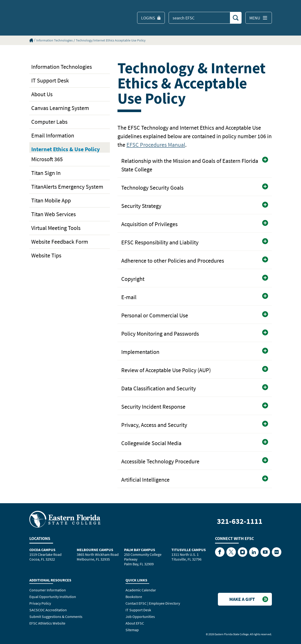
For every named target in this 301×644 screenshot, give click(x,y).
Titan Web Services (54, 214)
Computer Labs (49, 122)
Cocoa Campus (42, 550)
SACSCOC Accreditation (48, 610)
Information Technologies (54, 40)
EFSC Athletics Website (47, 623)
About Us (42, 94)
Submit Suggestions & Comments (56, 617)
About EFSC (135, 623)
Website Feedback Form (60, 242)
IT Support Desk (50, 80)
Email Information (53, 135)
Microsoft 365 (47, 159)
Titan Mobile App (51, 200)
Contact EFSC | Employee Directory (153, 603)
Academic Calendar (141, 590)
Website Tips (46, 255)
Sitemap (132, 630)
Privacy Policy (40, 603)
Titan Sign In (46, 173)
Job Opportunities (140, 617)
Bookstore (134, 597)
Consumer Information (48, 590)
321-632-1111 (240, 521)
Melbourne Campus (95, 550)
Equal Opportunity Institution (53, 597)
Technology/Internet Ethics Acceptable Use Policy (111, 40)
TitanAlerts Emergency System (67, 187)
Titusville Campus (189, 550)
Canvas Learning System (60, 108)
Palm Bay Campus (140, 550)
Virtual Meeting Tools (56, 228)
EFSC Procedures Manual (156, 145)
